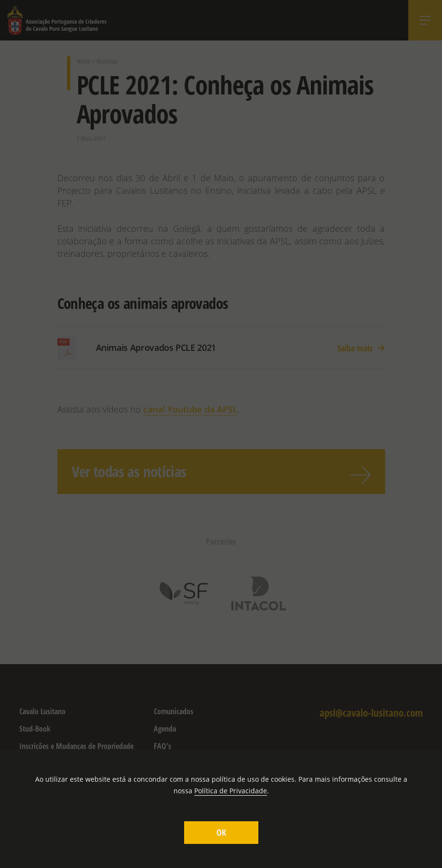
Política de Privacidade (231, 791)
